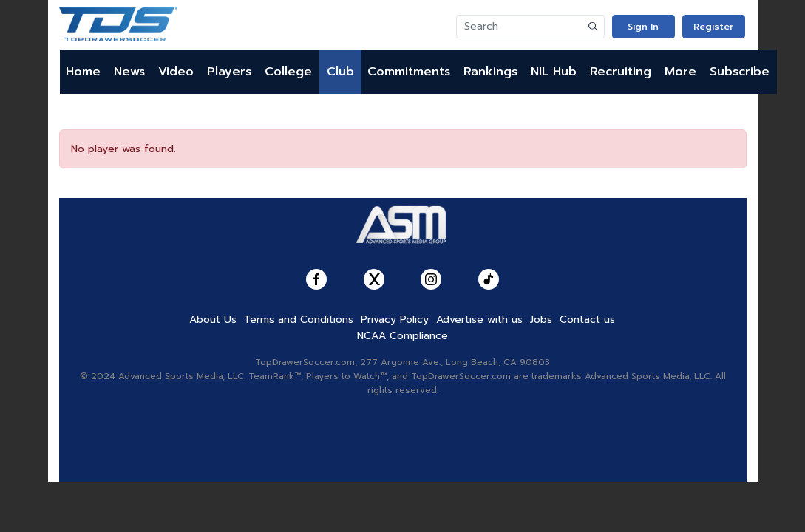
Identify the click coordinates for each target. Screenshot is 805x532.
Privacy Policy (395, 320)
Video (176, 72)
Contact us (587, 320)
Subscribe (740, 72)
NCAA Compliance (402, 336)
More (680, 72)
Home (83, 72)
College (288, 72)
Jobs (541, 320)
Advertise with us (479, 320)
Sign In (643, 27)
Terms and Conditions (299, 320)
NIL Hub (554, 72)
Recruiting (621, 72)
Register (713, 27)
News (129, 72)
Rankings (490, 72)
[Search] (520, 27)
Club (340, 72)
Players (229, 72)
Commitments (409, 72)
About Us (213, 320)
